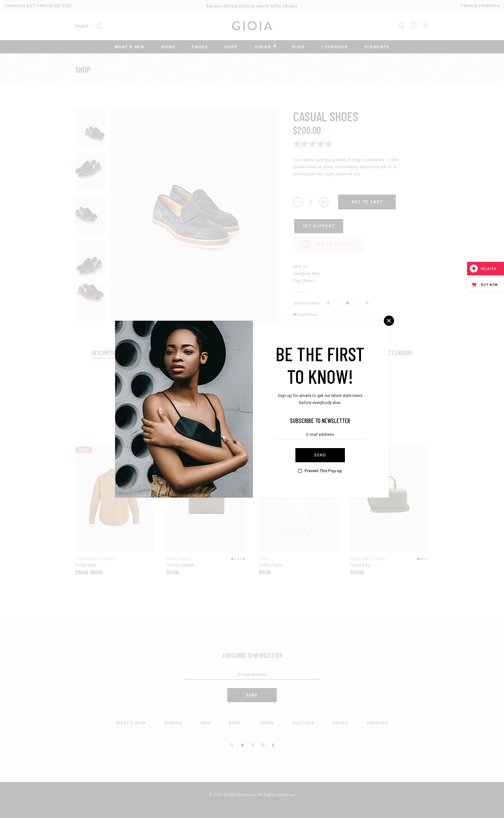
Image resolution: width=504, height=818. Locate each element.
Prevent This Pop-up (323, 471)
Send (320, 455)
